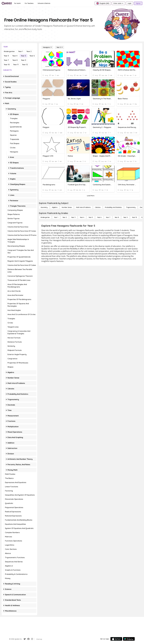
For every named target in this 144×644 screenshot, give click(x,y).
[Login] (130, 3)
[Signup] (138, 3)
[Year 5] (60, 47)
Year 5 (23, 56)
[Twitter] (25, 639)
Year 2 (29, 51)
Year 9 (24, 60)
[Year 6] (99, 217)
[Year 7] (108, 217)
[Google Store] (129, 639)
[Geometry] (44, 207)
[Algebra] (55, 207)
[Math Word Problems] (83, 207)
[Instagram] (32, 639)
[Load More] (91, 196)
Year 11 (16, 65)
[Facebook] (28, 639)
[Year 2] (65, 217)
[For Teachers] (29, 3)
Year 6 (32, 56)
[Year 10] (134, 217)
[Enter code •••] (118, 3)
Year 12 (25, 65)
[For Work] (17, 3)
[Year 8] (117, 217)
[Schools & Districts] (44, 3)
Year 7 (6, 60)
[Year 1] (56, 217)
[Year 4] (82, 217)
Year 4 (15, 56)
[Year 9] (125, 217)
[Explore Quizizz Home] (7, 3)
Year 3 (6, 56)
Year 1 (21, 51)
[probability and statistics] (113, 207)
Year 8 (15, 60)
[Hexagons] (47, 47)
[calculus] (98, 207)
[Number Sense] (67, 207)
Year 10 (7, 65)
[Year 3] (73, 217)
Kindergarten (9, 51)
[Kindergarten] (45, 217)
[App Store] (116, 639)
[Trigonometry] (131, 207)
